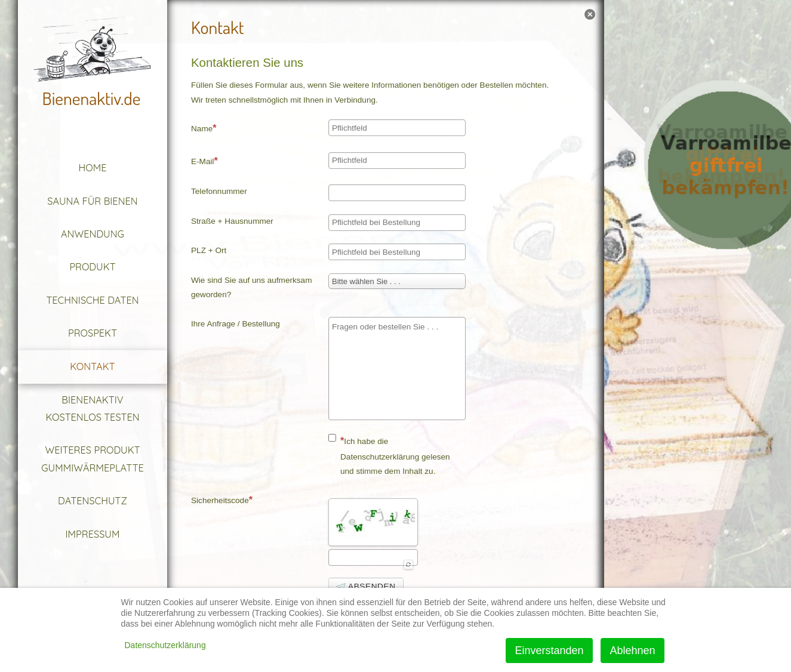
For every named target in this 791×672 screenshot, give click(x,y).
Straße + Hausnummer (232, 221)
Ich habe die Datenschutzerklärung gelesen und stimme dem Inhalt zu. (389, 455)
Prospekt (93, 333)
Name (204, 128)
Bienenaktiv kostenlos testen (92, 409)
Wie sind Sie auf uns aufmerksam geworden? (251, 287)
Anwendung (93, 234)
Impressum (93, 534)
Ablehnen (632, 651)
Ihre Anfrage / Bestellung (236, 324)
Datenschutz (93, 501)
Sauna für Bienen (92, 201)
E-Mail (204, 161)
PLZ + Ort (209, 250)
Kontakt (92, 366)
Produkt (92, 267)
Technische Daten (92, 300)
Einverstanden (549, 651)
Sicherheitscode (222, 500)
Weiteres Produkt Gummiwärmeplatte (93, 459)
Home (93, 168)
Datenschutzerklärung (165, 645)
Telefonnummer (219, 191)
